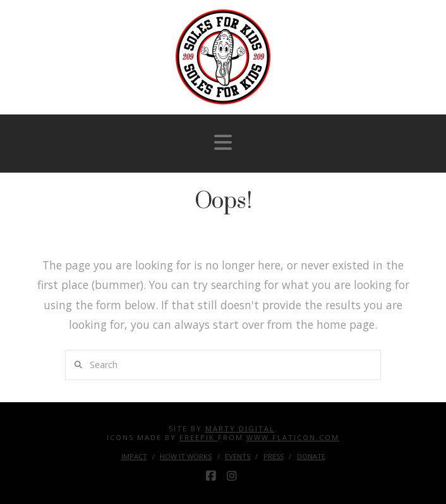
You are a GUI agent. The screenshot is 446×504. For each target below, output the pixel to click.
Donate (311, 457)
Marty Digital (240, 428)
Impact (134, 457)
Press (274, 457)
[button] (223, 142)
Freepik (199, 437)
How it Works (186, 457)
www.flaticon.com (293, 437)
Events (238, 457)
